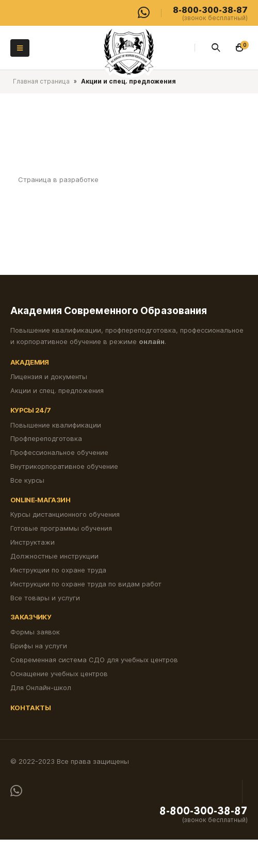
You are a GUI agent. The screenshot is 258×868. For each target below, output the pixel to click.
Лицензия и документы (49, 376)
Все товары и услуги (45, 598)
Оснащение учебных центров (59, 674)
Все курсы (27, 480)
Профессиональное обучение (59, 452)
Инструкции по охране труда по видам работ (86, 584)
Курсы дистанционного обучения (65, 514)
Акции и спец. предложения (57, 390)
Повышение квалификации (56, 425)
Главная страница (41, 81)
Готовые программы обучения (61, 528)
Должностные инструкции (54, 556)
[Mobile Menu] (20, 48)
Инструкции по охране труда (58, 570)
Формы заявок (35, 632)
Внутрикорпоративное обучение (64, 466)
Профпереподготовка (46, 438)
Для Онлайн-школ (41, 687)
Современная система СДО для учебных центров (94, 660)
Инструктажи (33, 542)
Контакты (31, 708)
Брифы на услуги (39, 646)
